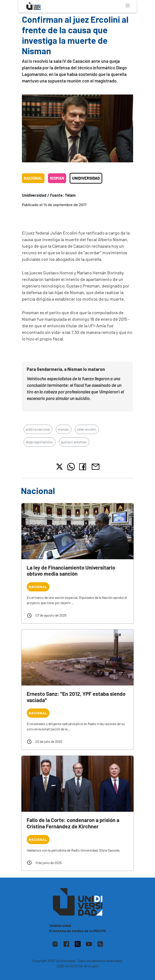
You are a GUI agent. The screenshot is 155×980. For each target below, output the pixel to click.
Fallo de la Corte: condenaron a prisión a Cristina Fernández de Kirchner (73, 823)
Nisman (57, 178)
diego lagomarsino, (40, 442)
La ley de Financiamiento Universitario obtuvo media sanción (71, 571)
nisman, (64, 429)
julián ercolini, (87, 429)
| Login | (93, 966)
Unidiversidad (86, 178)
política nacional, (38, 429)
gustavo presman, (74, 442)
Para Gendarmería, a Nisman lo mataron (66, 369)
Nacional (33, 178)
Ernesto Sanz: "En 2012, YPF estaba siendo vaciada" (76, 697)
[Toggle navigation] (128, 5)
